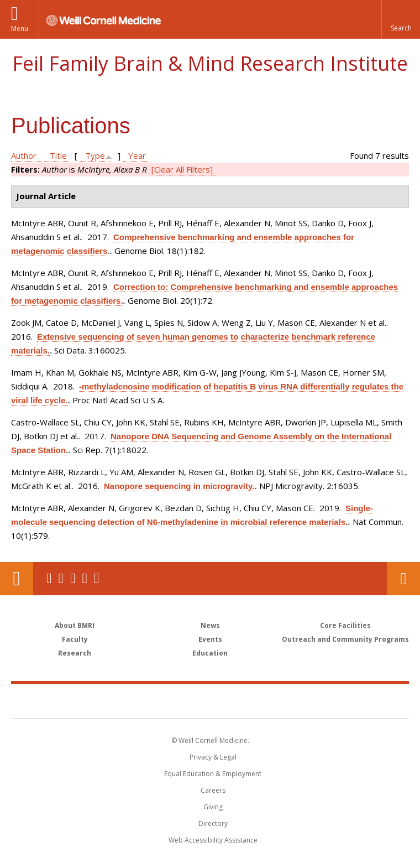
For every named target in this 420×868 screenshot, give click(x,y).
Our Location (17, 579)
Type (95, 155)
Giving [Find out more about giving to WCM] (213, 807)
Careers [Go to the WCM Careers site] (213, 790)
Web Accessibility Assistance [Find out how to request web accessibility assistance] (213, 840)
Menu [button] (20, 28)
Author (24, 155)
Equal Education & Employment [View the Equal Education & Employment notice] (213, 774)
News (210, 625)
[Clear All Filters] (182, 169)
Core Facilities (345, 625)
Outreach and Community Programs (345, 639)
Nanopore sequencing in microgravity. (179, 486)
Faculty (75, 639)
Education (210, 653)
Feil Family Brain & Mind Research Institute (210, 63)
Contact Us (403, 579)
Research (75, 653)
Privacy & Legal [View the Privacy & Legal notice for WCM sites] (213, 757)
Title (58, 155)
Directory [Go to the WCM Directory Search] (213, 823)
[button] (401, 19)
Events (210, 639)
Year (137, 155)
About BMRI (75, 625)
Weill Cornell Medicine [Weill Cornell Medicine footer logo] (146, 700)
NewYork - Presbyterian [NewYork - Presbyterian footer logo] (286, 700)
